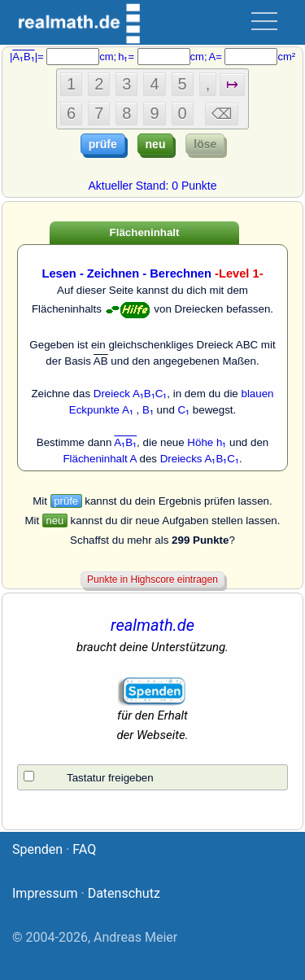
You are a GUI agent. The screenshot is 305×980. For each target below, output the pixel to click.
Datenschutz (124, 893)
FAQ (84, 849)
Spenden (37, 849)
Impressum (45, 893)
